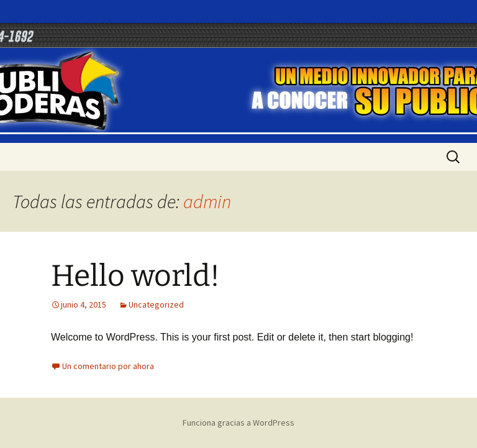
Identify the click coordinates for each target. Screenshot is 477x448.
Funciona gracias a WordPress (238, 423)
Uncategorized (156, 304)
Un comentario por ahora (108, 366)
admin (207, 201)
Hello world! (135, 276)
